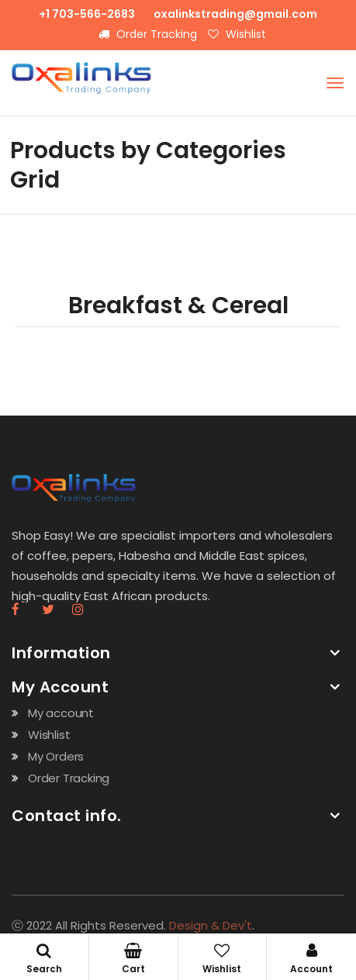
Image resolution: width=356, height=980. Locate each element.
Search (44, 959)
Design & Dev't (211, 925)
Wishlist (237, 34)
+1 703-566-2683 (87, 14)
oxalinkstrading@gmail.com (235, 14)
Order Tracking (148, 34)
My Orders (56, 756)
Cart (133, 959)
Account (311, 959)
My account (61, 713)
